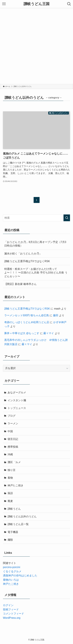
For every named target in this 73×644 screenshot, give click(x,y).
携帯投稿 (13, 447)
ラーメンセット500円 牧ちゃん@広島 (27, 315)
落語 (10, 493)
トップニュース (17, 408)
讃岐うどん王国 (36, 4)
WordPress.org (12, 618)
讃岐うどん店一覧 (18, 524)
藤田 (56, 315)
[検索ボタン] (69, 4)
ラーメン (13, 423)
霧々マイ (49, 333)
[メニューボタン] (4, 4)
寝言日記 (13, 439)
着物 (10, 478)
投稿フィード (11, 609)
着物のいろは (11, 580)
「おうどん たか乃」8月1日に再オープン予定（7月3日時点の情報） (35, 244)
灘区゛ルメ (14, 462)
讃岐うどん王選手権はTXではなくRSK (27, 261)
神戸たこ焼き (15, 485)
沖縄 (10, 454)
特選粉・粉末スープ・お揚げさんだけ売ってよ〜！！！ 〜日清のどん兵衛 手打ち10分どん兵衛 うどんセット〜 (36, 273)
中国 (10, 431)
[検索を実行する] (67, 218)
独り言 (12, 470)
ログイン (8, 605)
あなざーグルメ (17, 392)
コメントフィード (14, 614)
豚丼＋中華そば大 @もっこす (22, 333)
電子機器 (13, 532)
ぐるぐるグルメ (12, 571)
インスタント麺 (17, 400)
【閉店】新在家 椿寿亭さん (20, 284)
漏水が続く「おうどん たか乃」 (23, 254)
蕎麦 (10, 501)
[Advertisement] (36, 46)
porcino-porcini (12, 567)
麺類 (10, 540)
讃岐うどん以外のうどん (22, 516)
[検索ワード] (37, 218)
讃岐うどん (14, 509)
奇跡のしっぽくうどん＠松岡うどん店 (27, 322)
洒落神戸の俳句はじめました (20, 576)
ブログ (12, 416)
